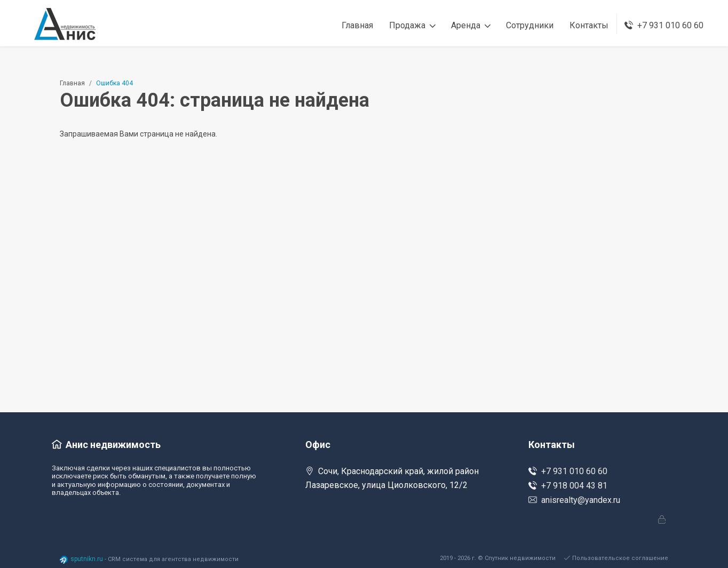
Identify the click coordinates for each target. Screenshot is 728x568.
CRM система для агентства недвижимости (173, 559)
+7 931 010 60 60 (568, 471)
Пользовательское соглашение (616, 558)
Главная (72, 83)
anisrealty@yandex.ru (574, 500)
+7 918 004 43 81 (568, 486)
